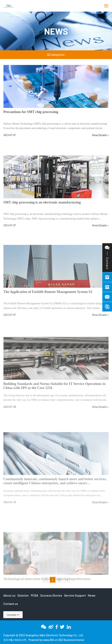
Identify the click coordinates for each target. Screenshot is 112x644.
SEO (61, 640)
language (12, 615)
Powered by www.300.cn (43, 640)
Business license (74, 640)
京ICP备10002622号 (15, 640)
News (56, 31)
